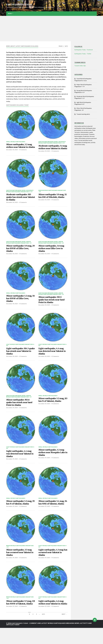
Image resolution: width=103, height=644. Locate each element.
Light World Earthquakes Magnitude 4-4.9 (20, 351)
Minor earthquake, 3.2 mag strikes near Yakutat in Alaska (20, 147)
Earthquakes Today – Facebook (84, 50)
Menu (10, 14)
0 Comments (23, 153)
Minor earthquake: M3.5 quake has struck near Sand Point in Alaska (52, 305)
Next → (64, 630)
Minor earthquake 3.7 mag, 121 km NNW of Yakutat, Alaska (20, 617)
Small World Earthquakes (16, 142)
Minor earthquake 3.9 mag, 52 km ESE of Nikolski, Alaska (52, 201)
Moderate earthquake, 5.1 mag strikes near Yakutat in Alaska (53, 149)
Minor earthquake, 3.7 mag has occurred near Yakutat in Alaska (20, 565)
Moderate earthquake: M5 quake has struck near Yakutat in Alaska (20, 201)
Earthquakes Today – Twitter (83, 54)
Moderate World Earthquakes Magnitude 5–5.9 (52, 142)
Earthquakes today (20, 4)
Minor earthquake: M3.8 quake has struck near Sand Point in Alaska (20, 410)
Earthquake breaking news (48, 142)
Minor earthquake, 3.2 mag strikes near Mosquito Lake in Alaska (53, 460)
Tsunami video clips (80, 66)
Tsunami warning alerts (83, 114)
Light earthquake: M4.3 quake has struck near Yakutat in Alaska (18, 357)
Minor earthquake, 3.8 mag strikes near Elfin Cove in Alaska (53, 253)
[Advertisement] (52, 29)
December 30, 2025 (12, 153)
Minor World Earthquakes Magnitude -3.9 (52, 194)
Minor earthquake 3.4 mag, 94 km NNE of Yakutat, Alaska (53, 513)
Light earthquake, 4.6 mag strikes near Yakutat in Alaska (52, 617)
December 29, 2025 (12, 415)
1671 (43, 630)
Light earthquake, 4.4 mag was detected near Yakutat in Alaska (52, 357)
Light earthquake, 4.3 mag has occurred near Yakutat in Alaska (52, 565)
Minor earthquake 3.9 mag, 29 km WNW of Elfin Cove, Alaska (20, 253)
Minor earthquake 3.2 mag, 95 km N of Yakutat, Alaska (20, 511)
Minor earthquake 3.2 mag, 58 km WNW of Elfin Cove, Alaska (20, 304)
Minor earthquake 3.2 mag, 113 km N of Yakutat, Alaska (52, 407)
